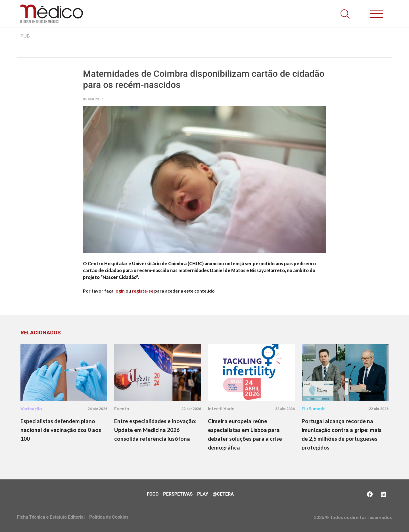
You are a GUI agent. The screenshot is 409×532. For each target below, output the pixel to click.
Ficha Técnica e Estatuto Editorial (51, 517)
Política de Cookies (109, 517)
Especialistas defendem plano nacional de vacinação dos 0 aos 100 (61, 430)
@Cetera (223, 494)
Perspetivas (178, 494)
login (120, 291)
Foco (153, 494)
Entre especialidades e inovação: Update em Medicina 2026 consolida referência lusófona (155, 430)
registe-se (143, 291)
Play (203, 494)
